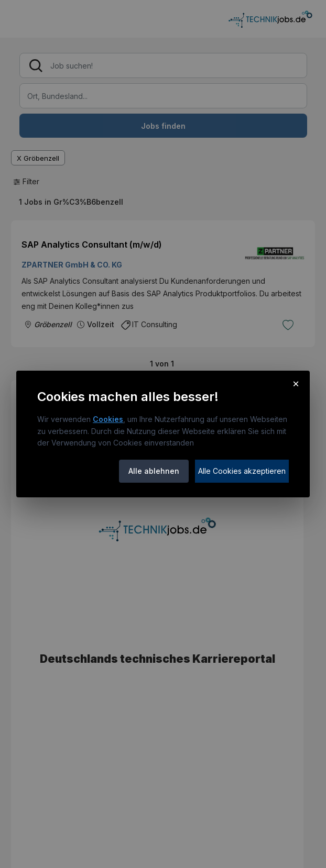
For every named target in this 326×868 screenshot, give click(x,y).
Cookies (108, 419)
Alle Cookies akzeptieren (242, 471)
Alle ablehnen (154, 471)
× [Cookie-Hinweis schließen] (296, 383)
